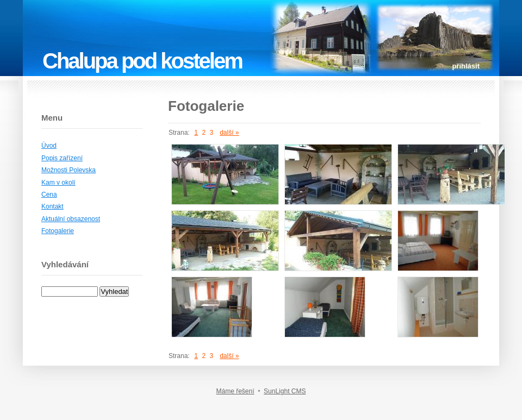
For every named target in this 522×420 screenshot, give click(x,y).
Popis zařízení (62, 158)
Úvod (49, 146)
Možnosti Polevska (69, 170)
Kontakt (52, 206)
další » (229, 133)
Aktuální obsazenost (71, 219)
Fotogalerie (58, 231)
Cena (49, 195)
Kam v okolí (58, 183)
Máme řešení (235, 391)
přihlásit (466, 66)
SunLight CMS (285, 391)
